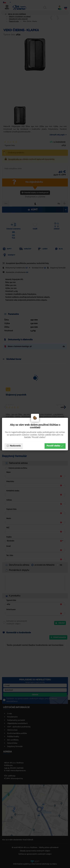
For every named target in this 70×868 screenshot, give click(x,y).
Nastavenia (14, 446)
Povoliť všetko (55, 446)
